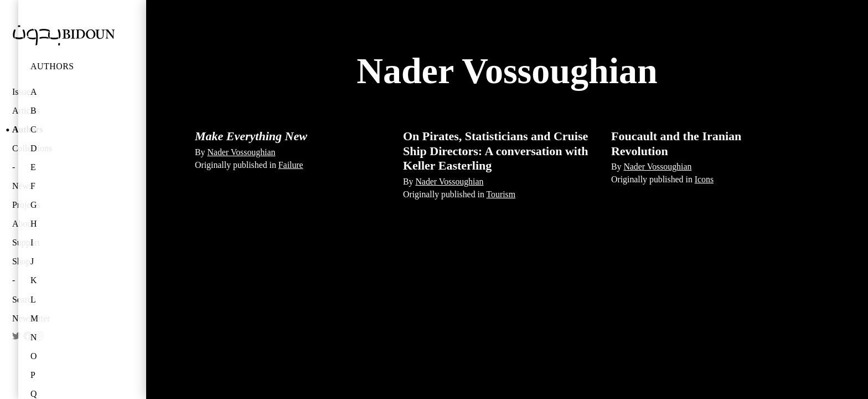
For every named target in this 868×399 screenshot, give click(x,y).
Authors (52, 66)
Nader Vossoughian (241, 152)
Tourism (501, 194)
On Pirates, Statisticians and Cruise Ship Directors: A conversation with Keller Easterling (495, 151)
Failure (291, 165)
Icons (704, 179)
